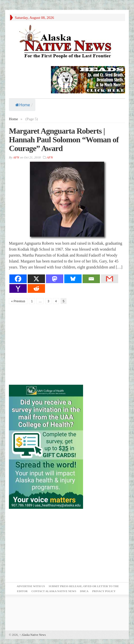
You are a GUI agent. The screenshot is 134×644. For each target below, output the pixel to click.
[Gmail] (110, 279)
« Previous (18, 301)
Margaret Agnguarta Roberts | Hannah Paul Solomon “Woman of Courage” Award (64, 140)
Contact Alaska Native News (54, 591)
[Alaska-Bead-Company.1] (88, 79)
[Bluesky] (73, 279)
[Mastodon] (55, 279)
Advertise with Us (31, 586)
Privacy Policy (104, 591)
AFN (16, 157)
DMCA (84, 591)
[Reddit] (36, 288)
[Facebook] (18, 279)
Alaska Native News (33, 635)
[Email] (91, 279)
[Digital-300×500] (46, 446)
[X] (36, 279)
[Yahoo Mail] (18, 288)
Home (23, 105)
